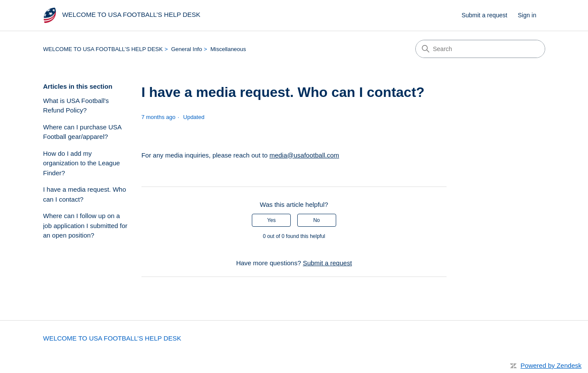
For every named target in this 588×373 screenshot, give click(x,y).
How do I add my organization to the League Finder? (82, 163)
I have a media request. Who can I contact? (85, 194)
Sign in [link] (527, 15)
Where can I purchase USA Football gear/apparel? (82, 132)
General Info (186, 49)
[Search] (480, 49)
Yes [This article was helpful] (272, 220)
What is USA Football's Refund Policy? (76, 106)
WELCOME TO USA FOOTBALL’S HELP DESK (103, 49)
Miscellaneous (228, 49)
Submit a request (485, 15)
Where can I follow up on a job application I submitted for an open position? (85, 225)
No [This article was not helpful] (316, 220)
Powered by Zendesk (551, 365)
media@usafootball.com (304, 155)
